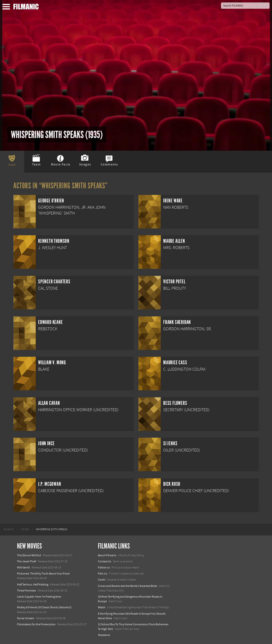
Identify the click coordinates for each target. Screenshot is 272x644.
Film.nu (103, 574)
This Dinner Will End (29, 555)
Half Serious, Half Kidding (33, 584)
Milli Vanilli (23, 567)
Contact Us (105, 561)
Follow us (104, 567)
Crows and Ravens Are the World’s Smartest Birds (127, 586)
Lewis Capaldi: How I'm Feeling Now (39, 597)
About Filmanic (107, 555)
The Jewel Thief (27, 561)
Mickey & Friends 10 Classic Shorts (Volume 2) (44, 607)
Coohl (102, 580)
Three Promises (26, 591)
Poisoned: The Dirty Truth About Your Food (43, 574)
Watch (102, 607)
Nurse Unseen (26, 618)
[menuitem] (9, 530)
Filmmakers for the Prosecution (36, 624)
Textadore (104, 635)
